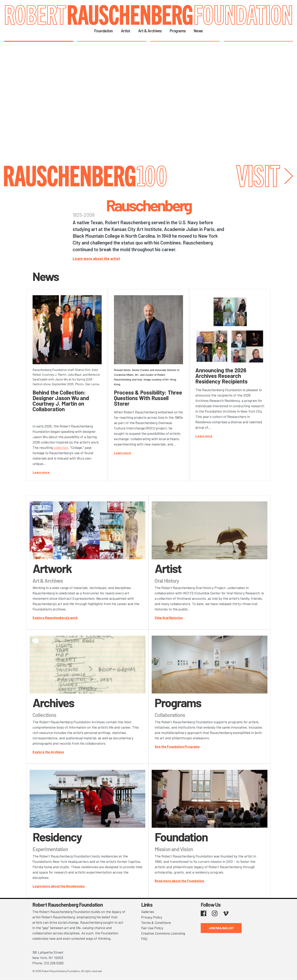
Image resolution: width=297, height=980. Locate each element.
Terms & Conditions (156, 922)
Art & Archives (150, 31)
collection (61, 447)
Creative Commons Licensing (163, 933)
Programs (178, 31)
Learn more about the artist (96, 259)
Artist (126, 31)
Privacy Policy (152, 917)
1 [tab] (39, 41)
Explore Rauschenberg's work (55, 618)
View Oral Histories (169, 618)
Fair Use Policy (152, 928)
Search (212, 31)
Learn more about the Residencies (59, 886)
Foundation (104, 31)
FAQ (144, 938)
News (198, 31)
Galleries (148, 912)
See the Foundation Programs (177, 747)
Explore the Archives (48, 752)
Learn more (41, 472)
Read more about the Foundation (179, 881)
